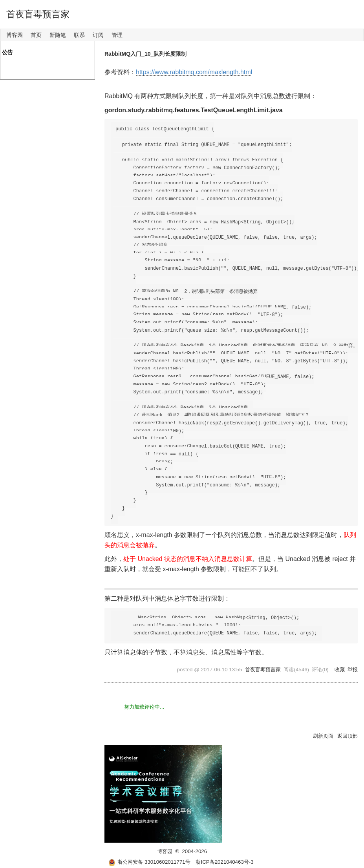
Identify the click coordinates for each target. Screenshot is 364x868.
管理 (117, 35)
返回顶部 (348, 736)
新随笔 (58, 35)
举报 (353, 670)
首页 (36, 35)
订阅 (98, 35)
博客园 (15, 35)
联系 (79, 35)
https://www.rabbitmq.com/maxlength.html (194, 72)
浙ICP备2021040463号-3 (224, 862)
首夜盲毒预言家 (38, 14)
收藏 (340, 670)
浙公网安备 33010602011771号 (149, 862)
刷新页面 (323, 736)
